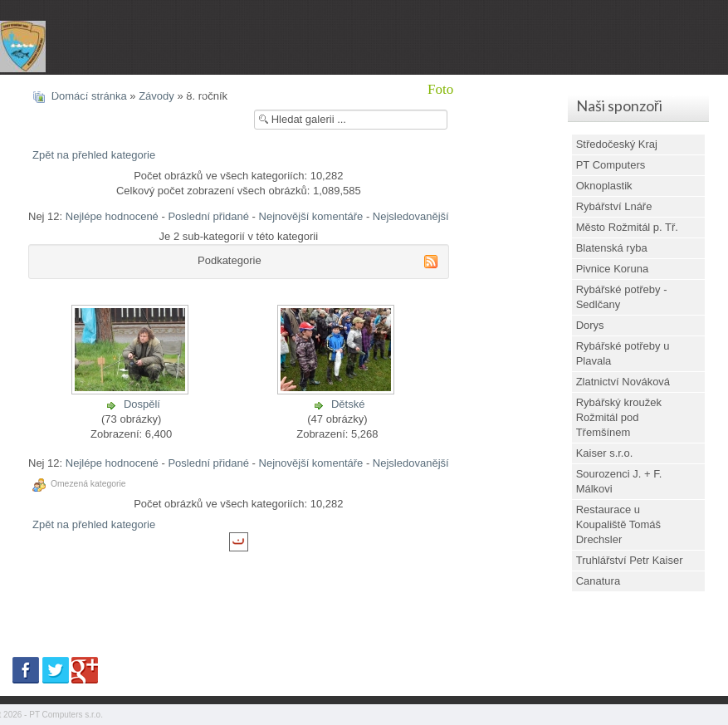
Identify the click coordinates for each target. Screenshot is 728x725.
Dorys (590, 325)
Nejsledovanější (411, 216)
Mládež (251, 89)
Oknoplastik (604, 186)
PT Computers (611, 165)
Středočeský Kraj (617, 144)
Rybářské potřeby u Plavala (623, 353)
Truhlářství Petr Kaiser (630, 560)
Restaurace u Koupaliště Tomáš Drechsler (618, 524)
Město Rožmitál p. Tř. (627, 227)
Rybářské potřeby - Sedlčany (622, 297)
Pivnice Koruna (612, 269)
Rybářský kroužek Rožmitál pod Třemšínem (619, 417)
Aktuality (181, 89)
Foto (440, 89)
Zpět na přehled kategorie (94, 155)
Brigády (318, 89)
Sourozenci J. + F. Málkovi (619, 481)
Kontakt (498, 89)
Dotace (564, 89)
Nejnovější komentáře (311, 216)
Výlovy (384, 89)
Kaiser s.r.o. (605, 453)
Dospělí (142, 404)
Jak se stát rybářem (660, 89)
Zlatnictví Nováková (623, 382)
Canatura (598, 581)
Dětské (348, 404)
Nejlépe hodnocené (112, 216)
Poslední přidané (208, 216)
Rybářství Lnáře (614, 206)
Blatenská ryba (612, 248)
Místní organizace (81, 89)
